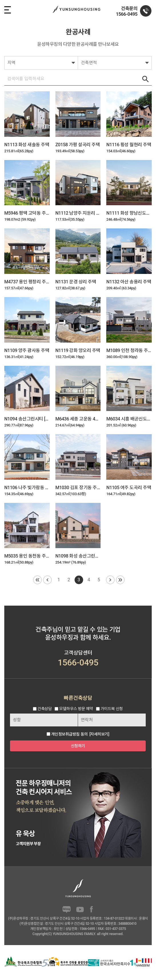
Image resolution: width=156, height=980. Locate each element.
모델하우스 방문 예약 (76, 709)
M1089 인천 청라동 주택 (129, 350)
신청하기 (78, 746)
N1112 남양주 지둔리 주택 (78, 213)
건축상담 (45, 709)
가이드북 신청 (112, 709)
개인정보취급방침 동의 (69, 734)
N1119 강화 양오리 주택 (78, 350)
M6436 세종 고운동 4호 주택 (78, 419)
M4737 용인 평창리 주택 (27, 282)
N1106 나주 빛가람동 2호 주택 (27, 488)
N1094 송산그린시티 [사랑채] (27, 419)
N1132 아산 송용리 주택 (129, 282)
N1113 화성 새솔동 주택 (27, 145)
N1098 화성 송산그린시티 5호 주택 (78, 556)
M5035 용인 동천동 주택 (27, 556)
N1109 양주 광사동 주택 (27, 350)
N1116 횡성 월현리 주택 (129, 145)
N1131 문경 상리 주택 (76, 282)
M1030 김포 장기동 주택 (78, 488)
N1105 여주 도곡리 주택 (129, 488)
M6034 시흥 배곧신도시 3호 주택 (129, 419)
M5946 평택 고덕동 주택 (27, 213)
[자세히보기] (99, 734)
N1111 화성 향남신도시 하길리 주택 (129, 213)
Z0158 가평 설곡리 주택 (78, 145)
